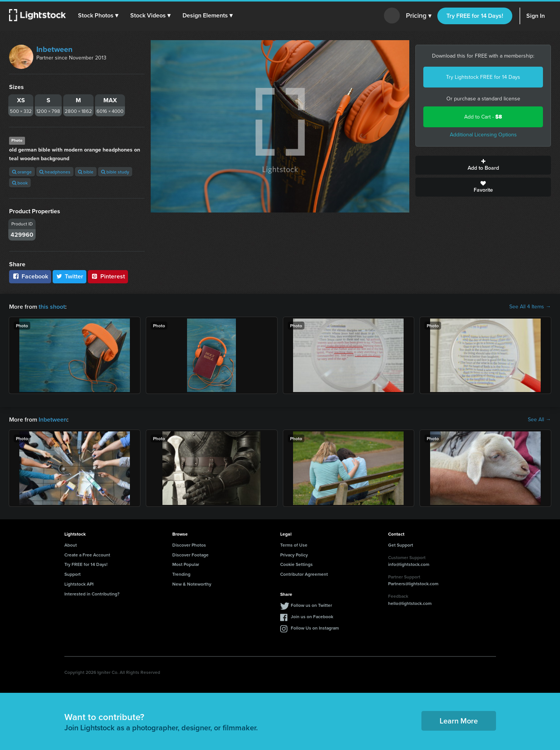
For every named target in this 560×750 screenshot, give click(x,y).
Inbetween (55, 49)
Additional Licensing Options (483, 135)
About (71, 545)
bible (86, 172)
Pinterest (108, 276)
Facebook (30, 276)
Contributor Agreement (304, 574)
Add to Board (483, 165)
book (20, 183)
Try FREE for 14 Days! (475, 16)
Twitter (70, 276)
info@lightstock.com (409, 564)
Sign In (536, 16)
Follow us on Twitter (311, 605)
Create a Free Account (87, 555)
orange (22, 172)
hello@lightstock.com (410, 603)
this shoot (52, 307)
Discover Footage (190, 555)
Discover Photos (189, 545)
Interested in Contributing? (92, 594)
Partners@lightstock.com (413, 584)
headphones (55, 172)
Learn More (459, 721)
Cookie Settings (296, 564)
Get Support (401, 545)
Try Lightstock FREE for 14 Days (483, 77)
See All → (539, 420)
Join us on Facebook (312, 616)
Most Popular (186, 564)
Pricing (419, 16)
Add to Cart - (483, 117)
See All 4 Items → (530, 307)
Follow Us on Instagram (315, 628)
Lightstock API (79, 584)
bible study (115, 172)
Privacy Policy (294, 555)
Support (73, 574)
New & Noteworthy (192, 584)
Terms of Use (294, 545)
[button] (98, 16)
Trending (181, 574)
